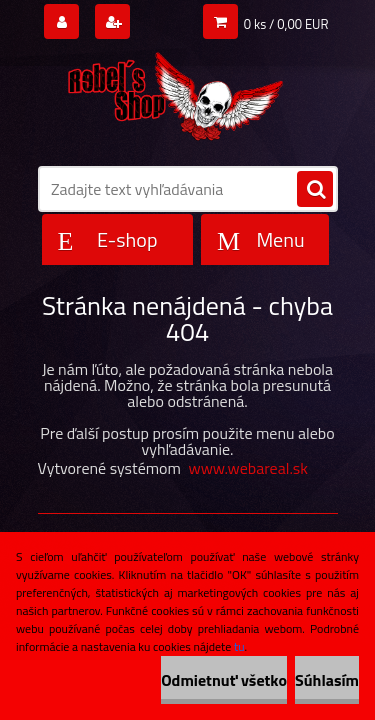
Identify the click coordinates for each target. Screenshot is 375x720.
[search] (315, 190)
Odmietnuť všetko (224, 680)
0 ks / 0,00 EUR (286, 24)
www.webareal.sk (248, 468)
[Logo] (175, 92)
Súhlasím (327, 680)
